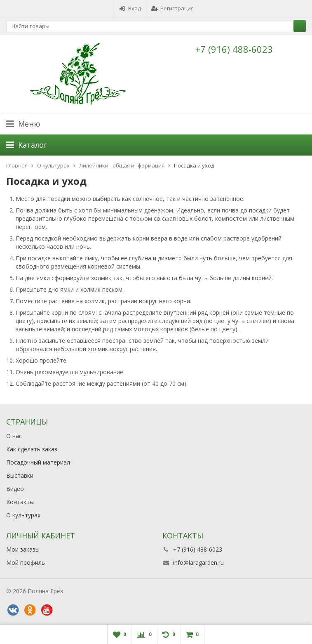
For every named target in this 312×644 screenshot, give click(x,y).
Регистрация (172, 8)
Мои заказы (23, 549)
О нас (14, 436)
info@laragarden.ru (198, 563)
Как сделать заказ (32, 449)
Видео (15, 489)
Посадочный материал (38, 462)
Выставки (20, 475)
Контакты (20, 502)
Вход (130, 8)
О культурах (23, 515)
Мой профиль (26, 563)
